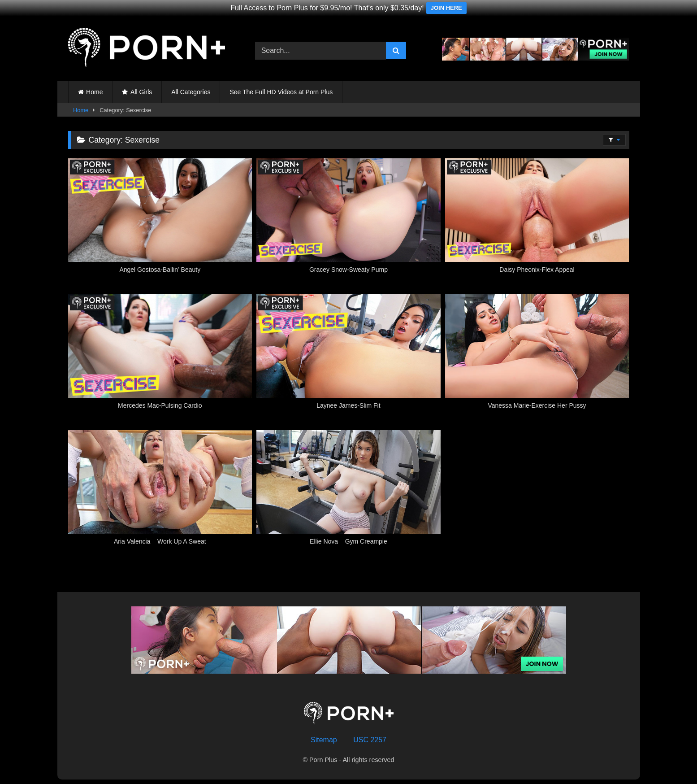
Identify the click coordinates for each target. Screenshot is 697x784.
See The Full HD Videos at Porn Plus (281, 92)
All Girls (141, 92)
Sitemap (324, 740)
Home (94, 92)
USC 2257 (370, 740)
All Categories (191, 92)
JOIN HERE (446, 8)
